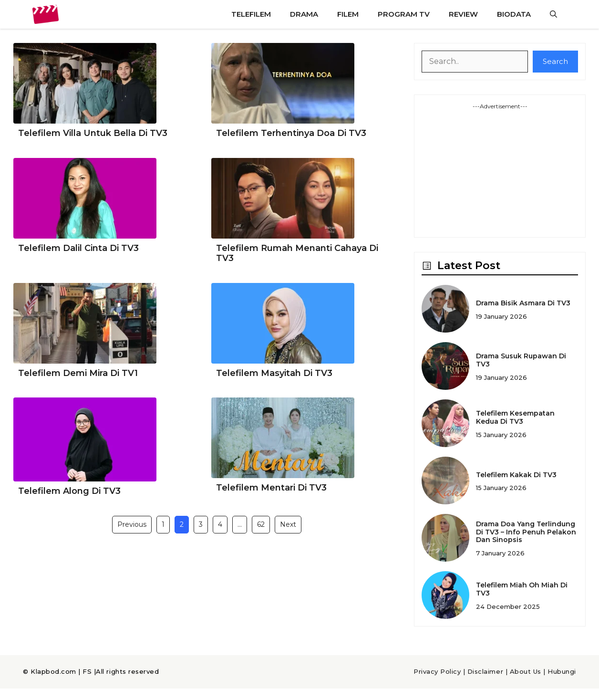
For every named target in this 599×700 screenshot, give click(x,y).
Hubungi (562, 671)
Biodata (514, 14)
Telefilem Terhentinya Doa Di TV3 (291, 133)
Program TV (404, 14)
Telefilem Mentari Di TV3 (271, 488)
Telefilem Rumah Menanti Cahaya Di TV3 (297, 253)
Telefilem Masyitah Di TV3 (274, 373)
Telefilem (251, 14)
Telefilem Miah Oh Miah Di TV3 (522, 589)
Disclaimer (485, 671)
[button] (553, 14)
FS (87, 671)
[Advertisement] (500, 170)
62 (261, 524)
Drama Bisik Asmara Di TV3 (523, 303)
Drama (304, 14)
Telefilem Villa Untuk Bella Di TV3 (93, 133)
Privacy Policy (437, 671)
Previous (132, 524)
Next (288, 524)
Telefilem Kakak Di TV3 (516, 475)
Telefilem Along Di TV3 (69, 491)
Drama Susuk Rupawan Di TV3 (521, 360)
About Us (526, 671)
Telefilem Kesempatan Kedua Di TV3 (515, 417)
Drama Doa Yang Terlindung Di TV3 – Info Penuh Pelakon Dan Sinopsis (526, 532)
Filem (348, 14)
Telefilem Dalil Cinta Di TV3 (78, 248)
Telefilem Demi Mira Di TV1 (78, 373)
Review (463, 14)
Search (555, 61)
